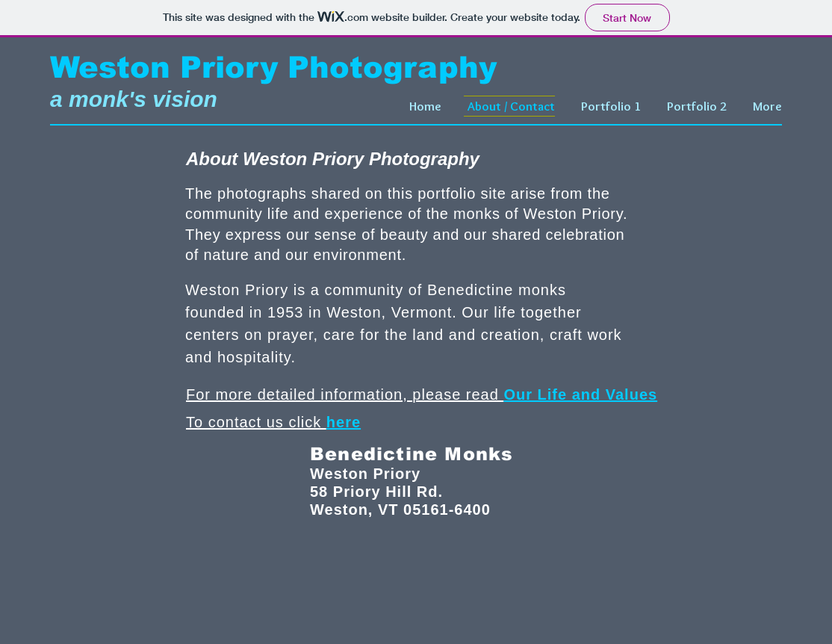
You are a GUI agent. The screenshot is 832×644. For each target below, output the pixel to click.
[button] (609, 106)
